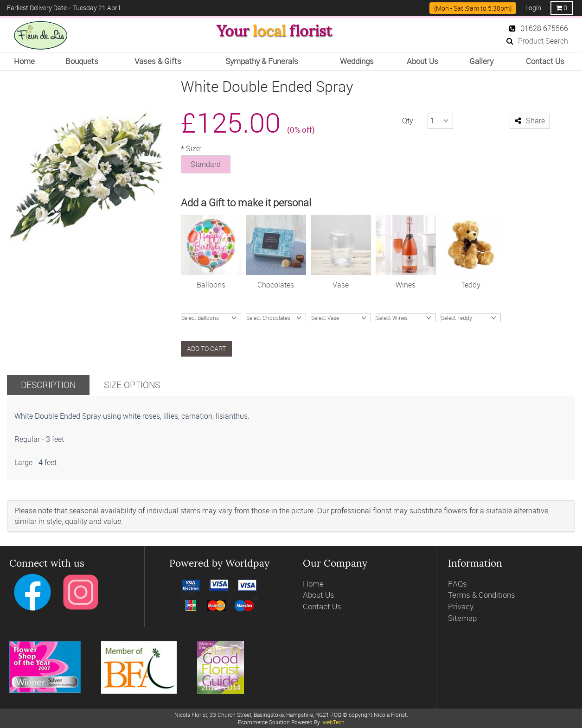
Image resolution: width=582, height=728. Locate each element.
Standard (206, 164)
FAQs (457, 584)
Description (48, 385)
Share (530, 121)
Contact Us (322, 606)
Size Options (132, 385)
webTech (334, 722)
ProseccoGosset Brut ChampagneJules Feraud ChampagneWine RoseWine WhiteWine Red (406, 318)
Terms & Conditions (482, 595)
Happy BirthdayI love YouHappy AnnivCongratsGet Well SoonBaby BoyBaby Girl (211, 318)
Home (313, 584)
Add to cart (206, 348)
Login (533, 8)
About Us (319, 595)
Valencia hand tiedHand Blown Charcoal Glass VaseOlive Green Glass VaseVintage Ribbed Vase (341, 318)
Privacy (461, 606)
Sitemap (462, 618)
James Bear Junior (471, 318)
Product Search (537, 41)
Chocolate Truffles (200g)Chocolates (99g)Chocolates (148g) (276, 318)
